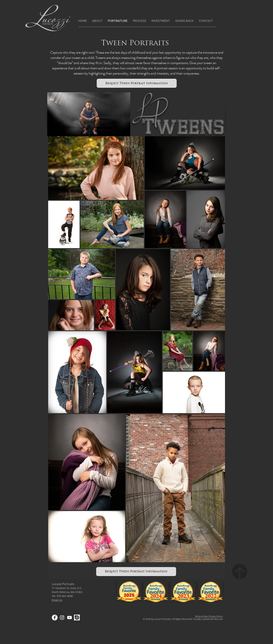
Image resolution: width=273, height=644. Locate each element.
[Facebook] (55, 618)
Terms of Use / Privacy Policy (209, 616)
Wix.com (219, 619)
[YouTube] (69, 618)
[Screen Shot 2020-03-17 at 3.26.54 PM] (77, 618)
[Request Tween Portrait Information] (137, 83)
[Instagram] (62, 618)
